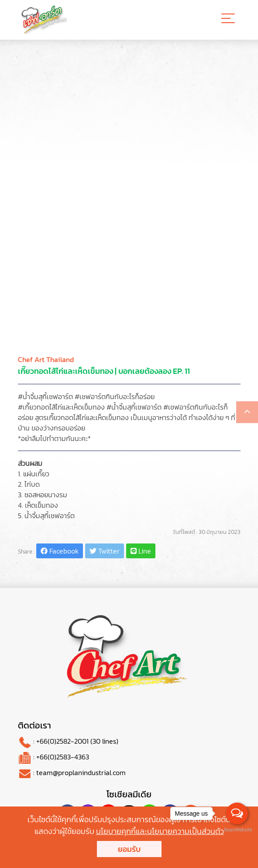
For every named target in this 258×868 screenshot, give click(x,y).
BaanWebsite (237, 830)
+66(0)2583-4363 (63, 757)
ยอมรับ (129, 849)
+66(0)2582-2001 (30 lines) (77, 741)
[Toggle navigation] (228, 20)
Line (141, 551)
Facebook (60, 551)
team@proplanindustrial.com (81, 772)
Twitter (105, 551)
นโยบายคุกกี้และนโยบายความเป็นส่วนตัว (160, 831)
